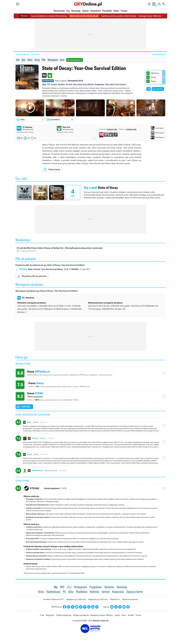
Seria (63, 60)
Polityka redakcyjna (64, 616)
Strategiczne (80, 587)
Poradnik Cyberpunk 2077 (54, 600)
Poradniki (107, 11)
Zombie (54, 84)
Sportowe (110, 587)
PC (64, 592)
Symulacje (123, 587)
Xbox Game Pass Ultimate (83, 84)
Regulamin (50, 616)
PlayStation (81, 592)
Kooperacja (119, 592)
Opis (23, 60)
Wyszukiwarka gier (159, 54)
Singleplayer (100, 84)
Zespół (117, 616)
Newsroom (59, 11)
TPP (48, 84)
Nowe (40, 592)
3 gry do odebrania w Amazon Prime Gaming (49, 16)
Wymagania (53, 60)
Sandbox (61, 84)
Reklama (109, 616)
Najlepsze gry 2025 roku (98, 600)
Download (95, 11)
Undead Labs (112, 129)
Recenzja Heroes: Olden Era (150, 16)
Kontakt (131, 616)
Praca (124, 616)
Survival (69, 84)
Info (18, 60)
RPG (61, 587)
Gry (68, 11)
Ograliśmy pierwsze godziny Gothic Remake (119, 16)
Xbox (70, 592)
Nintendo (95, 592)
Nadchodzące (53, 592)
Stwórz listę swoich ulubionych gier (84, 16)
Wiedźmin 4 (115, 600)
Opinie (85, 11)
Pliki (44, 60)
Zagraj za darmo (136, 592)
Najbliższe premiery (130, 600)
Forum (124, 11)
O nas (42, 616)
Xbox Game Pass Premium (116, 84)
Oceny (37, 60)
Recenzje (76, 11)
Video (116, 11)
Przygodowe (96, 587)
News (30, 60)
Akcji (38, 54)
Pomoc (138, 616)
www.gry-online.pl (22, 54)
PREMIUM (24, 16)
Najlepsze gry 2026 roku (76, 600)
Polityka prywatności (81, 616)
